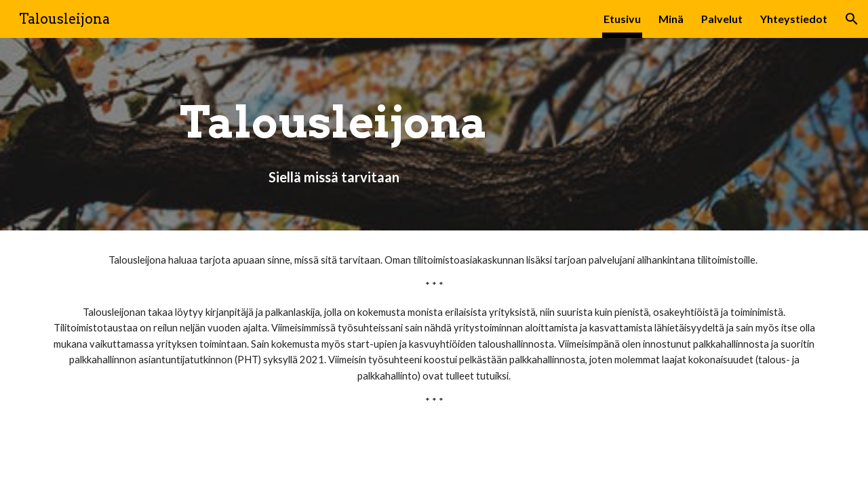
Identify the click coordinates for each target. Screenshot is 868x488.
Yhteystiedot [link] (794, 19)
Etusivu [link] (622, 19)
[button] (852, 19)
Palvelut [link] (722, 19)
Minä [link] (671, 19)
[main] (334, 135)
